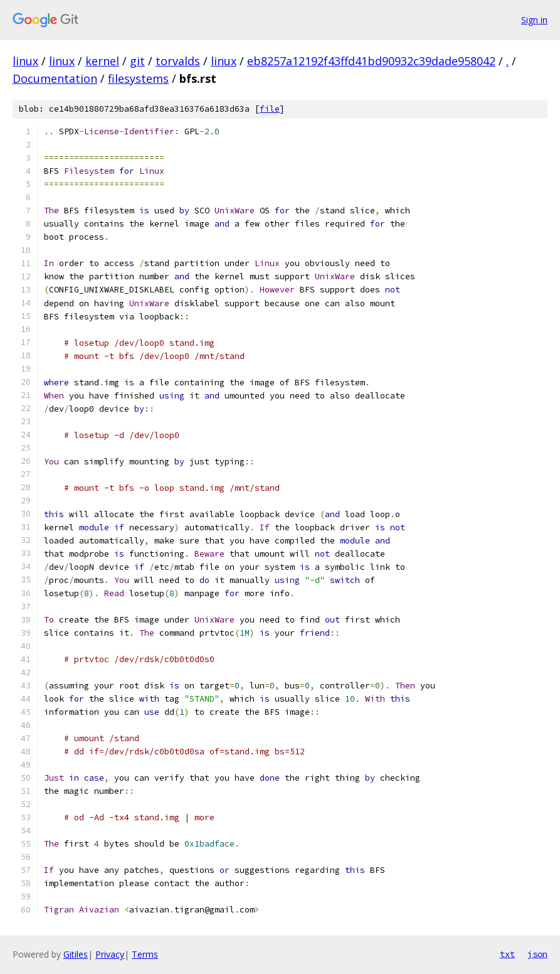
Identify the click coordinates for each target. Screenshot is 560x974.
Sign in (534, 20)
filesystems (138, 78)
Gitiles (76, 954)
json (537, 954)
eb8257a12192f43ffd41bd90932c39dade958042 (371, 61)
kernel (102, 61)
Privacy (110, 954)
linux (25, 61)
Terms (145, 954)
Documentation (55, 78)
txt (507, 954)
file (270, 109)
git (137, 61)
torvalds (178, 61)
